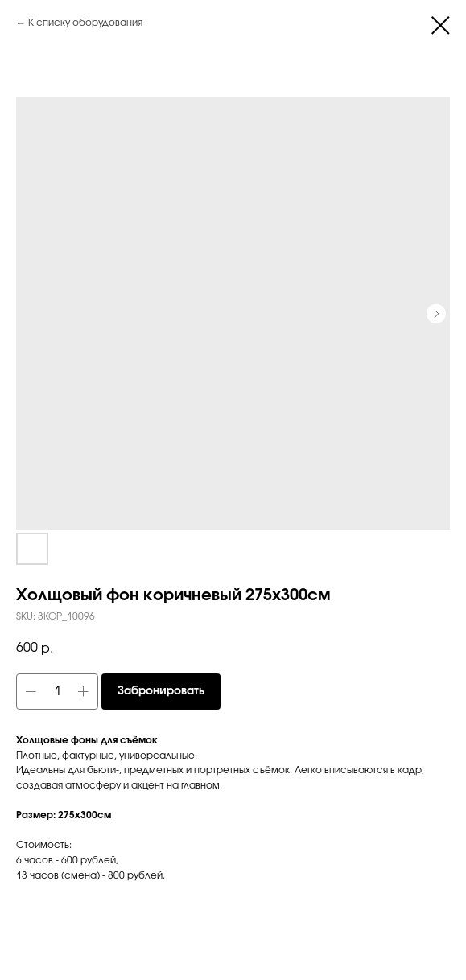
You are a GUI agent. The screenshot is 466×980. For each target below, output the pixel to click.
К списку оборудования (85, 23)
